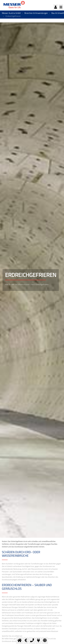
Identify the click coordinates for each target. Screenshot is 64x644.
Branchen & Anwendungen (36, 13)
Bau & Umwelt (58, 13)
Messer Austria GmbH (11, 13)
